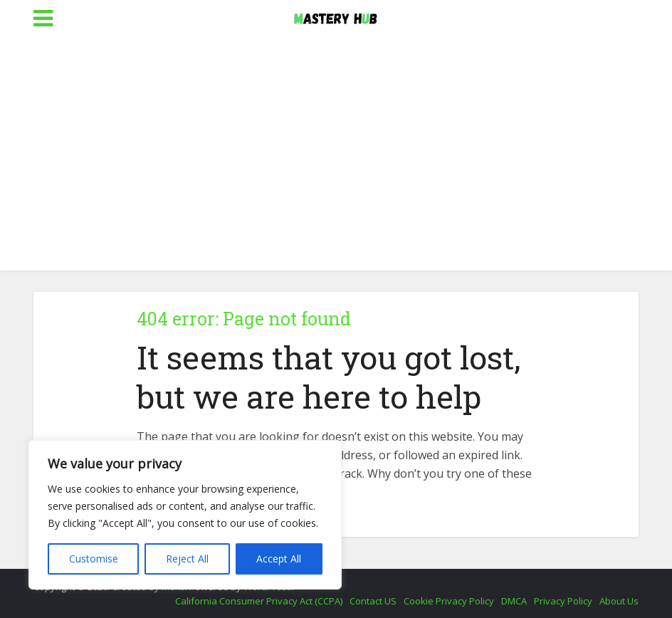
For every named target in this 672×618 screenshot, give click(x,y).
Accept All (279, 559)
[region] (185, 515)
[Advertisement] (336, 164)
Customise (94, 559)
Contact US (373, 601)
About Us (619, 601)
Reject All (187, 559)
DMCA (514, 601)
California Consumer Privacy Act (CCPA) (259, 601)
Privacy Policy (563, 601)
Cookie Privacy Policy (449, 601)
